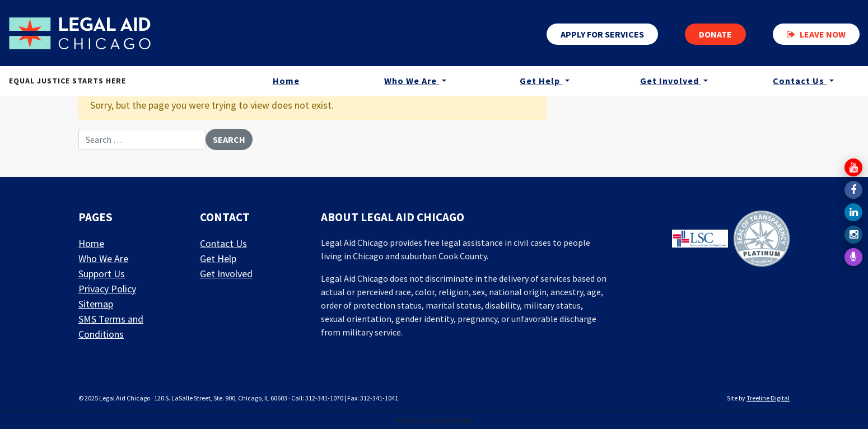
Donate (715, 34)
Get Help (541, 81)
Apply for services (602, 34)
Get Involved (671, 81)
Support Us (102, 274)
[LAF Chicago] (80, 33)
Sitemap (96, 304)
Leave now (816, 34)
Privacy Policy (107, 289)
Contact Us (800, 81)
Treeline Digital (768, 398)
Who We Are (412, 81)
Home (286, 81)
